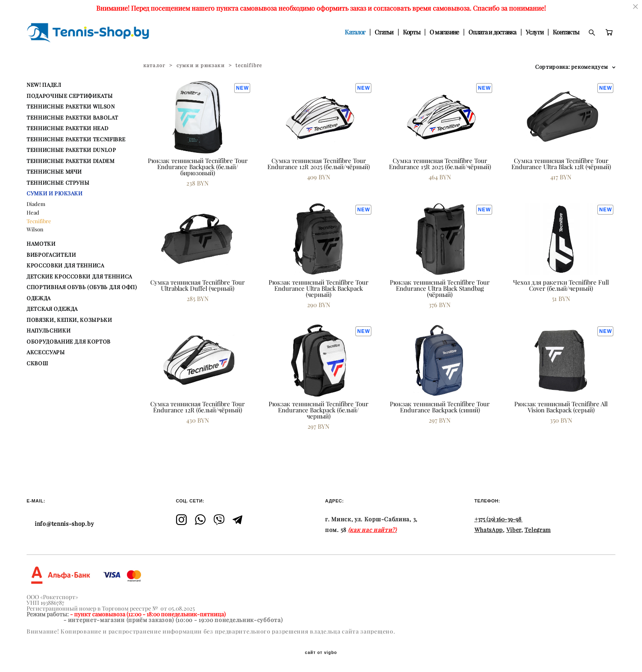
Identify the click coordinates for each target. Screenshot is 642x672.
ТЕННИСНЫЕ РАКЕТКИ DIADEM (71, 161)
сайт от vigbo (321, 653)
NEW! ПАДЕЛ (44, 85)
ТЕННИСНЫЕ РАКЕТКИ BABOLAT (72, 118)
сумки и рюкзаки (201, 65)
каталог (154, 65)
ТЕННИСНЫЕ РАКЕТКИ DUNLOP (71, 150)
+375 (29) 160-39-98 (498, 519)
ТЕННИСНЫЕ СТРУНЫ (58, 183)
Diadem (36, 204)
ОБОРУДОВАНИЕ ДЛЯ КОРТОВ (69, 342)
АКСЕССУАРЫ (46, 352)
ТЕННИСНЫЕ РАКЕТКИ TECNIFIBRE (76, 139)
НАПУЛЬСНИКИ (49, 330)
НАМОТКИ (41, 244)
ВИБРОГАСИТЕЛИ (51, 255)
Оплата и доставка (492, 32)
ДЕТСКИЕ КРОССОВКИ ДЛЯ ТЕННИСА (79, 276)
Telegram (538, 530)
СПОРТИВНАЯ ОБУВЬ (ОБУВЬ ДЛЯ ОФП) (82, 287)
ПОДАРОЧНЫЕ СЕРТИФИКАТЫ (70, 96)
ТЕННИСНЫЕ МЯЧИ (54, 172)
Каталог (355, 32)
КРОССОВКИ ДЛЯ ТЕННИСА (66, 265)
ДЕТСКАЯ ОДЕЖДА (52, 309)
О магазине (444, 32)
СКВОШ (37, 363)
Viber (514, 530)
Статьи (384, 32)
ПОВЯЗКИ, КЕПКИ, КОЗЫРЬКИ (69, 320)
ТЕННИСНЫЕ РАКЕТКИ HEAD (67, 128)
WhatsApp (489, 530)
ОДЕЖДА (39, 298)
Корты (411, 32)
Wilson (35, 229)
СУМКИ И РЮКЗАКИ (55, 193)
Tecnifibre (39, 221)
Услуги (535, 32)
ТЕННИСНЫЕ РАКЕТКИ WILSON (71, 106)
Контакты (566, 32)
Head (33, 213)
